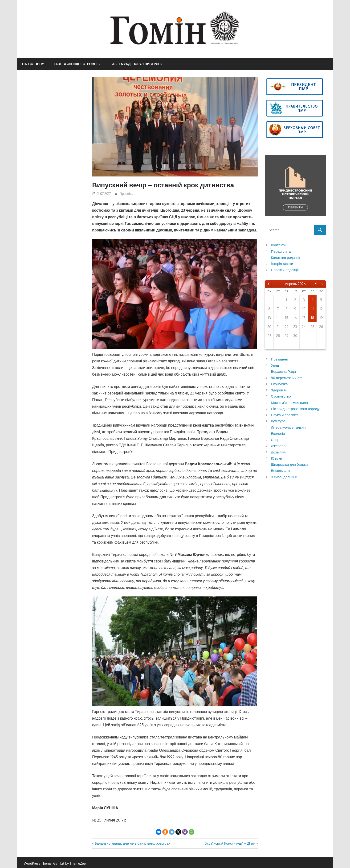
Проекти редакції (285, 270)
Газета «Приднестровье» (77, 64)
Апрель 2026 (295, 284)
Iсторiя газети (282, 264)
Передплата (281, 251)
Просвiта (126, 194)
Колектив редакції (285, 258)
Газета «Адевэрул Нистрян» (136, 64)
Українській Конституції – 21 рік (230, 843)
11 (313, 309)
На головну (33, 64)
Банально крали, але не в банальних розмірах (132, 843)
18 (313, 318)
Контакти (278, 245)
